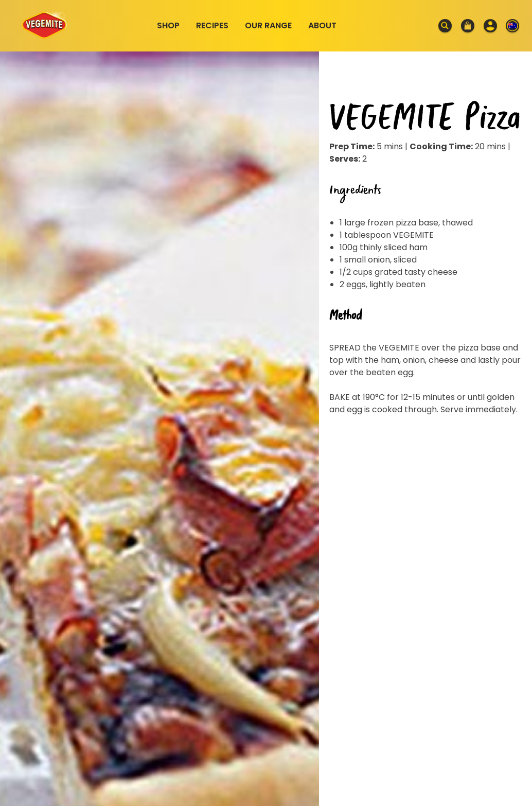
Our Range (268, 25)
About (322, 25)
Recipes (212, 25)
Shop (168, 25)
